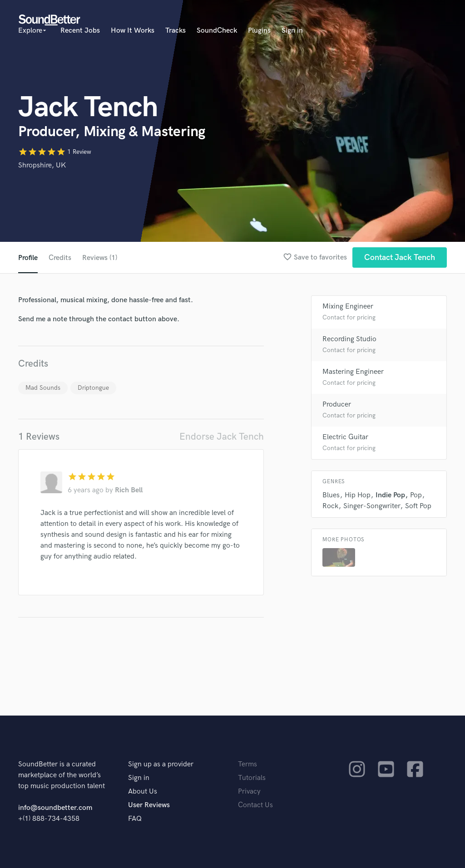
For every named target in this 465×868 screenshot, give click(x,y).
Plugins (259, 31)
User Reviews (149, 805)
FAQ (135, 819)
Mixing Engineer (348, 306)
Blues (331, 495)
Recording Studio (349, 339)
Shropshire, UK (42, 165)
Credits (60, 258)
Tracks (176, 31)
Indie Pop (390, 495)
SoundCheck (217, 31)
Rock (330, 506)
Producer (337, 405)
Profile (28, 258)
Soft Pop (418, 506)
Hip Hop (358, 495)
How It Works (133, 31)
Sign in (292, 31)
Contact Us (255, 805)
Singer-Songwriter (372, 506)
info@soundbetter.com (55, 808)
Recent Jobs (80, 31)
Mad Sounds (43, 388)
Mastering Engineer (353, 372)
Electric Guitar (345, 437)
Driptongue (93, 388)
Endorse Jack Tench (222, 437)
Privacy (249, 792)
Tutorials (252, 778)
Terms (247, 764)
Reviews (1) (100, 258)
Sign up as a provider (161, 764)
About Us (143, 792)
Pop (416, 495)
